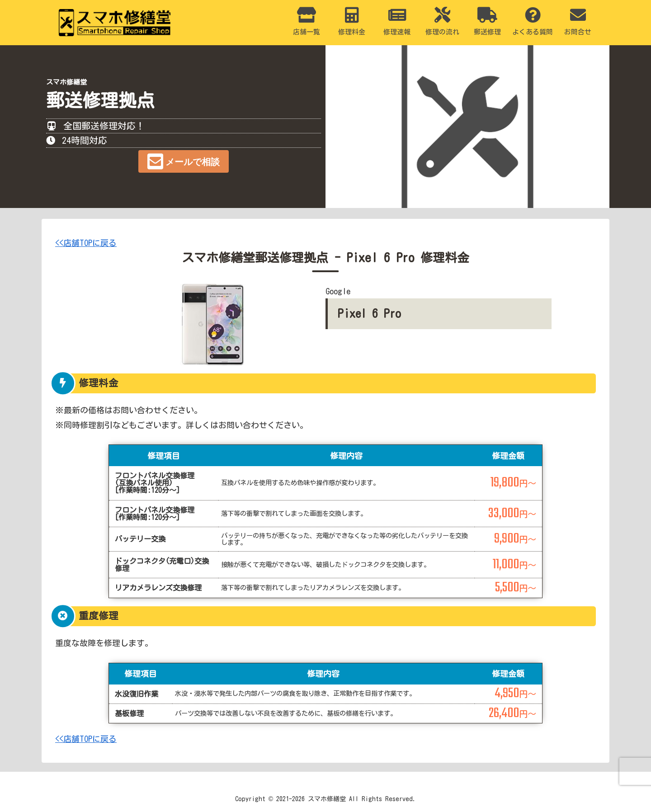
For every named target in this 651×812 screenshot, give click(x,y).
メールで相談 (193, 162)
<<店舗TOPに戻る (86, 243)
